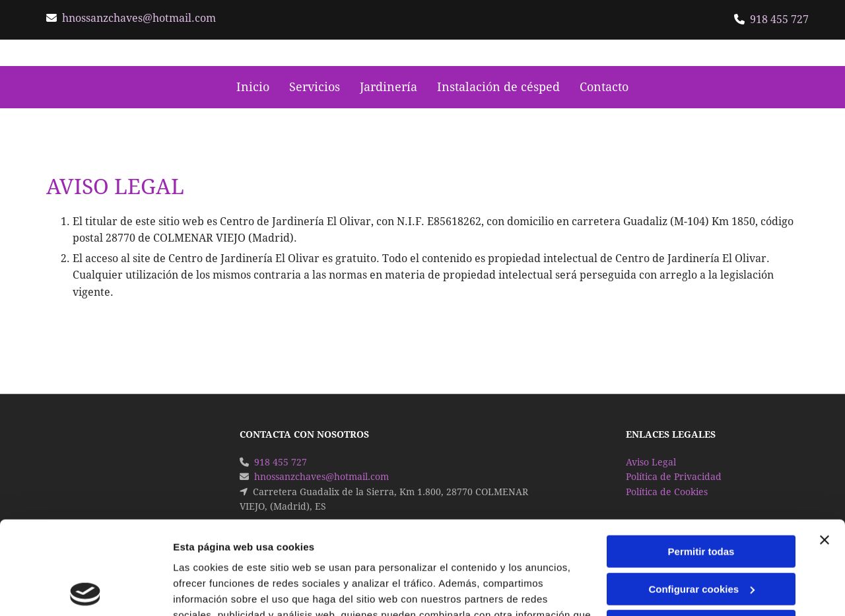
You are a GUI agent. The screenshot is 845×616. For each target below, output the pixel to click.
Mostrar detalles (212, 590)
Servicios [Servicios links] (315, 87)
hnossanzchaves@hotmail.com (139, 18)
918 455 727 (779, 19)
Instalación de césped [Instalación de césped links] (498, 87)
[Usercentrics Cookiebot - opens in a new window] (85, 590)
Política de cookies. (270, 554)
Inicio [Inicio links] (253, 87)
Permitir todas (701, 459)
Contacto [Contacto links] (604, 87)
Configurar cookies (701, 496)
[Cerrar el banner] (825, 447)
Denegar (701, 533)
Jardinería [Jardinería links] (389, 87)
